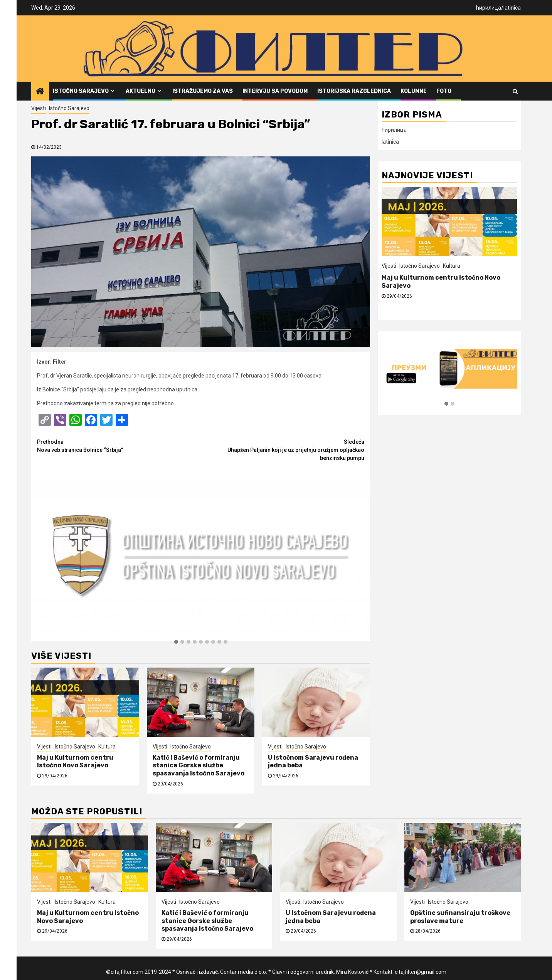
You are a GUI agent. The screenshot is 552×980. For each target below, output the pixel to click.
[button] (176, 642)
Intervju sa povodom (275, 91)
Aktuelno (141, 91)
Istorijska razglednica (354, 91)
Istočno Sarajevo (81, 91)
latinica (512, 8)
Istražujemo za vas (203, 91)
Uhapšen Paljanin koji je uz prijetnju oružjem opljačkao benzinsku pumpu (283, 450)
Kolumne (414, 91)
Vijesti (39, 108)
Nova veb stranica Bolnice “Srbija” (119, 446)
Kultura (107, 747)
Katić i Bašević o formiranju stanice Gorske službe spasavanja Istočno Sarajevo (199, 766)
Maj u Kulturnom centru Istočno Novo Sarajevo (75, 762)
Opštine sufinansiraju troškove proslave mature (460, 917)
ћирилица (489, 8)
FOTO (444, 91)
